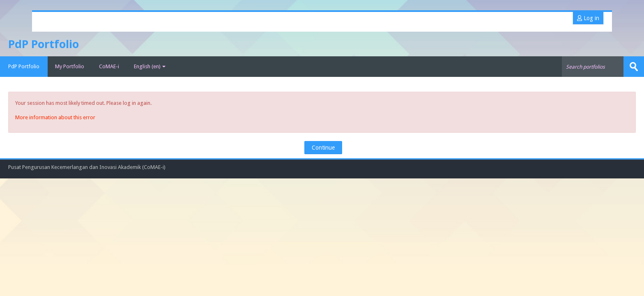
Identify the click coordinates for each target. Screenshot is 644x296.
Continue (323, 148)
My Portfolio (70, 66)
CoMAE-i (109, 66)
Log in (588, 18)
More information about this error (55, 117)
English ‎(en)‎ (150, 66)
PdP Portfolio (24, 66)
